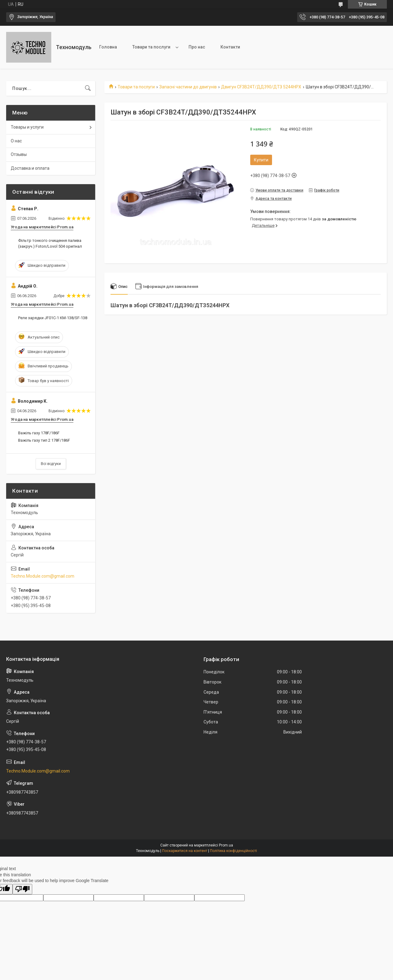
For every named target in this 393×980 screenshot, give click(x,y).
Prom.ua (226, 845)
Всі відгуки (51, 464)
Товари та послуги (151, 47)
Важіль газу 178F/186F (39, 433)
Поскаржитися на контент (185, 851)
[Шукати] (88, 88)
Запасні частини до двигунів (188, 87)
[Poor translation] (22, 889)
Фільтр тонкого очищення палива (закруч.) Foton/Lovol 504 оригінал (50, 243)
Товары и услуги (27, 127)
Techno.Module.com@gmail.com (43, 576)
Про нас (197, 47)
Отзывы (19, 154)
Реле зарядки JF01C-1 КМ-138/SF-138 (53, 318)
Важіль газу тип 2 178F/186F (44, 440)
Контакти (230, 47)
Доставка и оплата (30, 168)
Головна (108, 47)
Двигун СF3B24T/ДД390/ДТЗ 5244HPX (261, 87)
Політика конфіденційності (233, 851)
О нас (16, 141)
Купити (261, 160)
